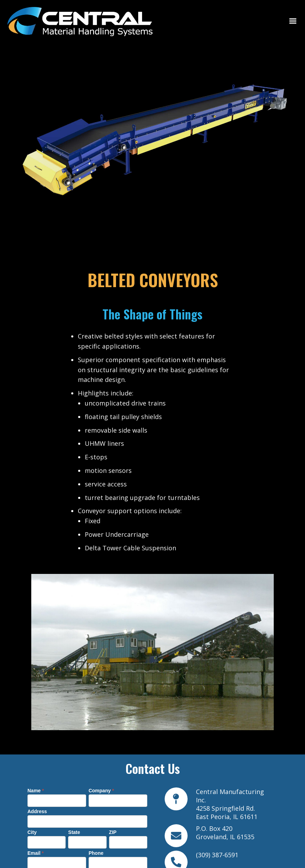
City (32, 765)
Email (36, 786)
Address (37, 744)
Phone (96, 786)
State (74, 765)
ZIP (113, 765)
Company (101, 723)
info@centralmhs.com (229, 840)
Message (39, 807)
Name (36, 723)
